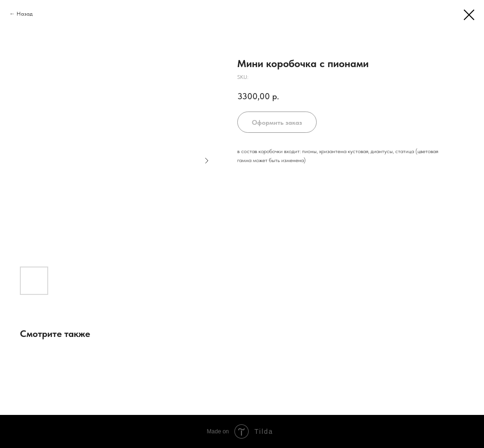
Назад (25, 14)
